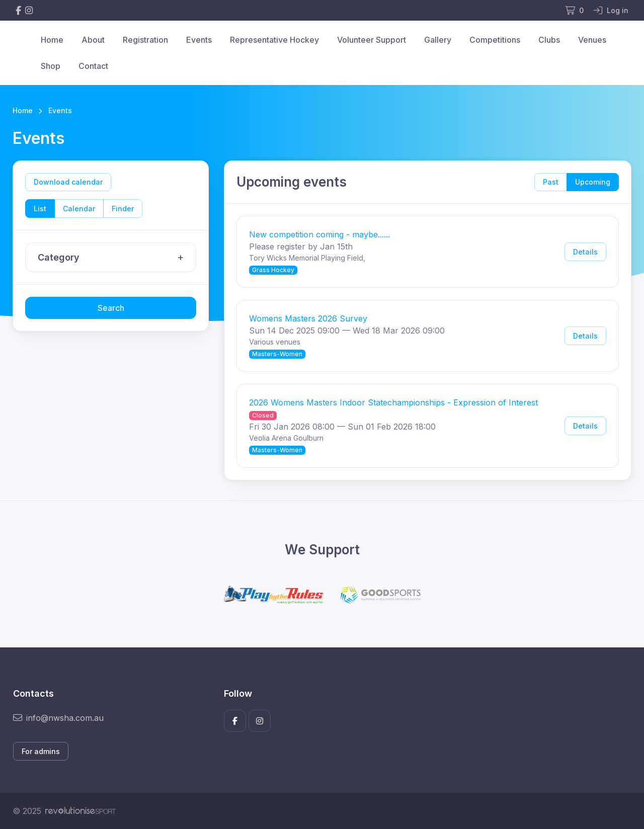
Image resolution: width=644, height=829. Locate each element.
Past (551, 182)
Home (52, 40)
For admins (41, 751)
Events (199, 40)
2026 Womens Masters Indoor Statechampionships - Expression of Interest (393, 402)
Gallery (438, 40)
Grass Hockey (273, 270)
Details (585, 252)
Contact (93, 66)
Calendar (79, 209)
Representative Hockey (274, 40)
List (40, 209)
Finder (123, 209)
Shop (51, 66)
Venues (592, 40)
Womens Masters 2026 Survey (308, 318)
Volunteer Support (372, 40)
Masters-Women (277, 354)
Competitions (495, 40)
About (93, 40)
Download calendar (68, 182)
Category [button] (113, 258)
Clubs (549, 40)
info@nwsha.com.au (58, 718)
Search (111, 308)
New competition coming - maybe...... (319, 234)
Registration (145, 40)
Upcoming (593, 182)
